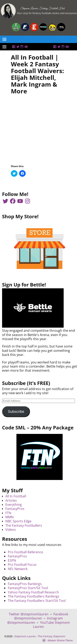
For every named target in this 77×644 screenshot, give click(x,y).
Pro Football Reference (25, 552)
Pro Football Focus (22, 565)
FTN (8, 513)
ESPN (12, 560)
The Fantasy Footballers (24, 525)
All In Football (16, 496)
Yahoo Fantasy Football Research (33, 592)
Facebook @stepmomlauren (41, 616)
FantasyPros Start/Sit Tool (28, 588)
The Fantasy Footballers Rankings (34, 596)
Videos (11, 530)
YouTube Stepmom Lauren (51, 625)
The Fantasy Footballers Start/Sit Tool (37, 601)
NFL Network (18, 569)
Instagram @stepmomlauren (35, 620)
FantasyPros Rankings (25, 584)
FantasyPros (15, 509)
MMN (9, 517)
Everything (14, 505)
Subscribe (16, 412)
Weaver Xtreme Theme (60, 640)
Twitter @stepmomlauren (29, 614)
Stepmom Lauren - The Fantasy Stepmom (40, 636)
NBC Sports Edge (18, 521)
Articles (11, 500)
